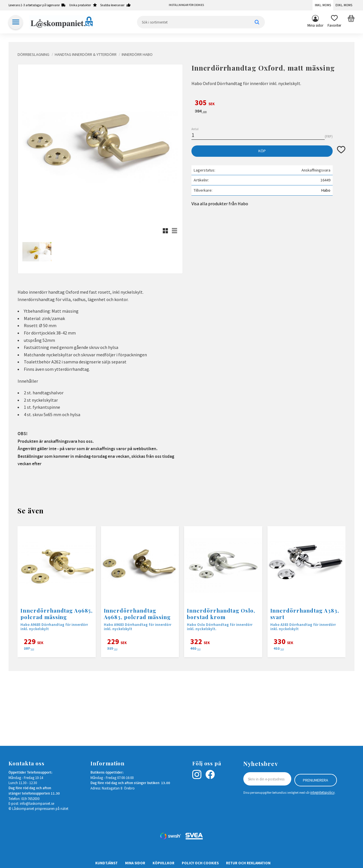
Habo (326, 190)
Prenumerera (315, 779)
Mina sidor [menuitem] (315, 25)
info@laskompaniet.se (37, 803)
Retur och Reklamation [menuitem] (248, 863)
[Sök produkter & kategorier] (201, 22)
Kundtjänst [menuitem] (106, 863)
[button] (334, 22)
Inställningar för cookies (186, 5)
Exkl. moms (344, 5)
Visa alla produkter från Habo (220, 204)
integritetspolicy (322, 791)
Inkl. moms (323, 5)
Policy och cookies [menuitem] (200, 863)
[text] (268, 103)
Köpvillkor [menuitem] (163, 863)
